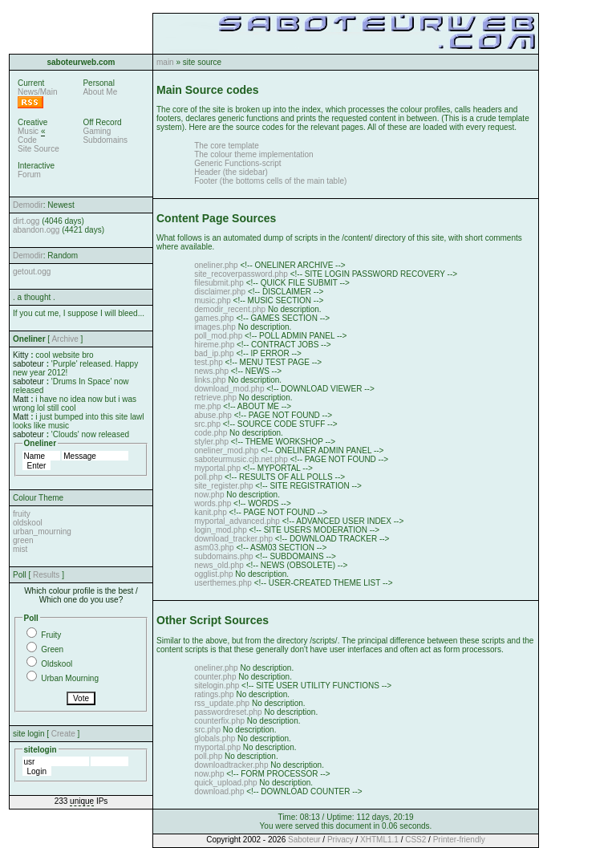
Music (28, 131)
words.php (213, 503)
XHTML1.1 (379, 840)
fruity (22, 514)
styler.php (211, 442)
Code (27, 140)
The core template (227, 146)
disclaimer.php (220, 292)
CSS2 (415, 840)
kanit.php (211, 512)
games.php (214, 318)
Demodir (28, 205)
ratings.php (214, 694)
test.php (209, 362)
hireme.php (214, 345)
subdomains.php (223, 556)
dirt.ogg (26, 221)
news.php (211, 371)
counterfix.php (219, 721)
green (23, 540)
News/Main (37, 92)
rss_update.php (222, 703)
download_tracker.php (233, 539)
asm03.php (214, 548)
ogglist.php (213, 574)
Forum (29, 174)
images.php (215, 327)
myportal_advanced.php (237, 521)
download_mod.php (229, 389)
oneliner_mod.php (226, 450)
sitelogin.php (217, 686)
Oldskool (57, 664)
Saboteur (304, 840)
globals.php (215, 738)
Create (63, 734)
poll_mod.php (218, 336)
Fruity (51, 635)
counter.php (215, 677)
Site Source (38, 149)
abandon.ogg (36, 230)
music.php (213, 300)
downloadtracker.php (231, 765)
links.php (210, 380)
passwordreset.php (228, 712)
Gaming (97, 131)
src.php (207, 424)
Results (46, 575)
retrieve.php (215, 398)
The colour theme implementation (253, 154)
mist (20, 549)
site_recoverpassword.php (241, 274)
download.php (219, 791)
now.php (209, 495)
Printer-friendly (459, 840)
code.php (211, 433)
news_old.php (219, 565)
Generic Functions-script (237, 163)
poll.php (208, 477)
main (165, 62)
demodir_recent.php (230, 309)
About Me (100, 92)
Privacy (340, 840)
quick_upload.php (225, 783)
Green (52, 649)
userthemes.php (223, 583)
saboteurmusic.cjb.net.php (241, 459)
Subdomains (105, 140)
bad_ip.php (214, 353)
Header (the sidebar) (231, 172)
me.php (207, 406)
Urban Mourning (70, 678)
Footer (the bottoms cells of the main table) (270, 181)
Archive (65, 339)
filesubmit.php (219, 283)
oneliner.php (216, 265)
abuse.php (213, 415)
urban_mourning (42, 532)
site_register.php (223, 486)
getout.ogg (32, 272)
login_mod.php (221, 530)
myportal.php (217, 468)
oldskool (28, 523)
